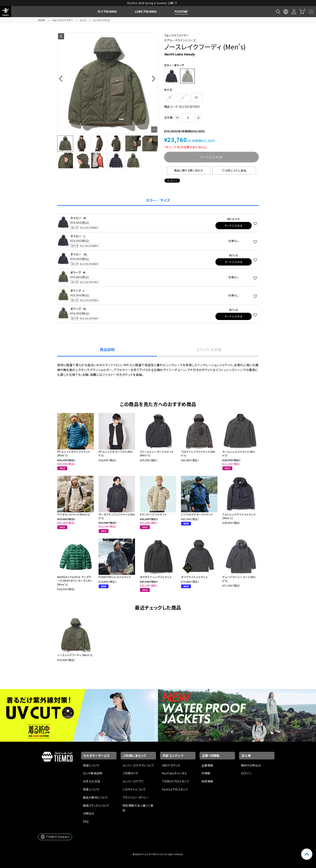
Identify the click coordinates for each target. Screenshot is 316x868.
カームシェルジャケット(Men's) (239, 453)
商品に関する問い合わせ (189, 170)
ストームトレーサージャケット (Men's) (157, 453)
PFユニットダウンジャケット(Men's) (74, 453)
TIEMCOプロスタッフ (175, 781)
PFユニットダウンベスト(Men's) (116, 453)
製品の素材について (96, 797)
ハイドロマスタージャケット (197, 514)
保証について (91, 765)
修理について (91, 789)
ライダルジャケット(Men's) (74, 514)
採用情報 (207, 781)
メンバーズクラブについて (138, 765)
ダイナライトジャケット (194, 577)
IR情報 (206, 773)
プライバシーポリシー (136, 797)
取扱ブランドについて (96, 805)
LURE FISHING (146, 12)
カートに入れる (234, 225)
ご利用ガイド (130, 773)
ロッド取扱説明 (93, 773)
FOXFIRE (181, 12)
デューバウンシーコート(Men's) (239, 579)
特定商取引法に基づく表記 (138, 808)
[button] (62, 78)
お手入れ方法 (92, 781)
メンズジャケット (102, 20)
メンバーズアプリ (133, 781)
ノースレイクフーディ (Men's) (75, 655)
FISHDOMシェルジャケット (115, 577)
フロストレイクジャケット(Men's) (198, 453)
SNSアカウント (171, 765)
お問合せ (89, 813)
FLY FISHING (107, 12)
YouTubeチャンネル (175, 773)
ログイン (246, 773)
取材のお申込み (251, 765)
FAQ (86, 821)
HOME (42, 20)
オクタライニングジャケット (156, 577)
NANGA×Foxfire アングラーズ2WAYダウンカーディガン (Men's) (75, 581)
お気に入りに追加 (234, 170)
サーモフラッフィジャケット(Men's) (117, 516)
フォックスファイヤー (62, 20)
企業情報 (207, 765)
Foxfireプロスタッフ (175, 789)
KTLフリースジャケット (153, 514)
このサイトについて (134, 789)
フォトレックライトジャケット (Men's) (239, 516)
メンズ (83, 20)
